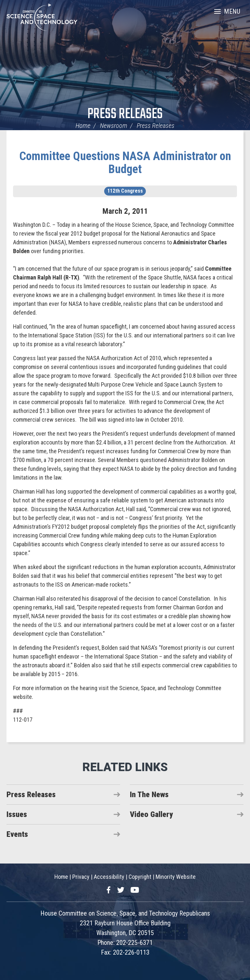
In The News (149, 795)
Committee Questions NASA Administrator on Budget (125, 163)
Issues (17, 814)
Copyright (140, 877)
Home (83, 126)
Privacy (81, 877)
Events (17, 834)
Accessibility (109, 877)
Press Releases (125, 114)
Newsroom (114, 126)
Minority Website (176, 877)
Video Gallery (151, 814)
